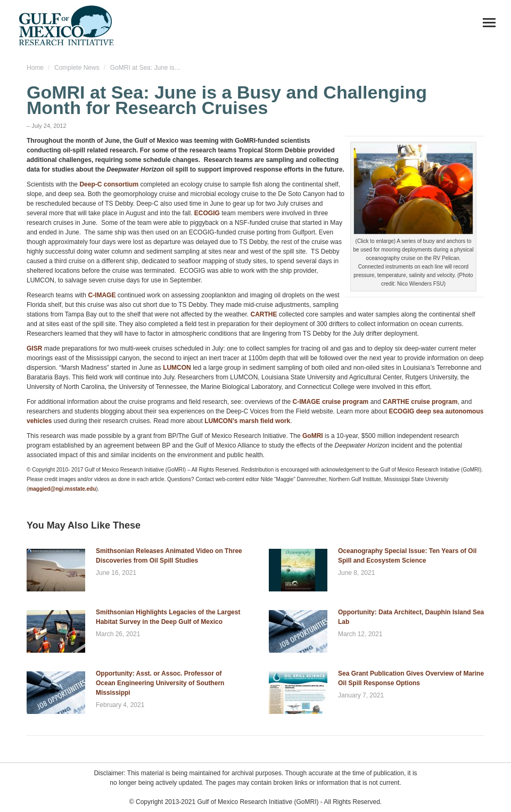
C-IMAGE (102, 295)
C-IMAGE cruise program (331, 402)
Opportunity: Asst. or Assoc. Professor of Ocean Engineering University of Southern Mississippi (160, 683)
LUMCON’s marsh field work (247, 421)
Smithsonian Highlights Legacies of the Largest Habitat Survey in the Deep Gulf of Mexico (168, 617)
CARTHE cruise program (420, 402)
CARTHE (263, 314)
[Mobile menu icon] (489, 23)
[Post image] (56, 570)
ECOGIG (208, 213)
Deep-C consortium (109, 184)
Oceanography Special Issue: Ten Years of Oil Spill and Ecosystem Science (407, 556)
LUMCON (177, 368)
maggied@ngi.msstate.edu (62, 489)
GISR (34, 348)
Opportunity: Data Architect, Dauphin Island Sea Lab (411, 617)
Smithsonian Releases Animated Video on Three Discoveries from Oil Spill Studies (169, 556)
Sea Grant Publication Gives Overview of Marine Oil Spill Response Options (411, 678)
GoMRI (313, 436)
